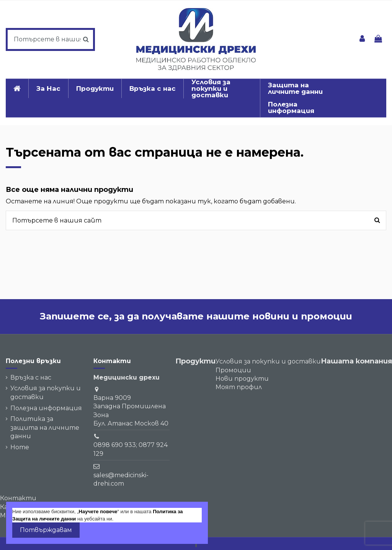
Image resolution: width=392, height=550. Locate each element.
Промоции (233, 370)
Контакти (18, 498)
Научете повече (98, 512)
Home (20, 447)
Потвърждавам (46, 530)
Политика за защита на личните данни (45, 427)
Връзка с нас (31, 377)
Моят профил (239, 387)
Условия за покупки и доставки (46, 392)
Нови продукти (242, 379)
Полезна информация (46, 408)
